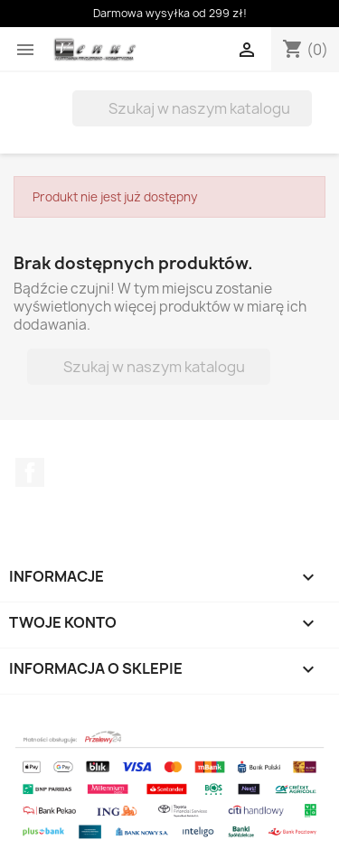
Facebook (30, 472)
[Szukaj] (192, 108)
